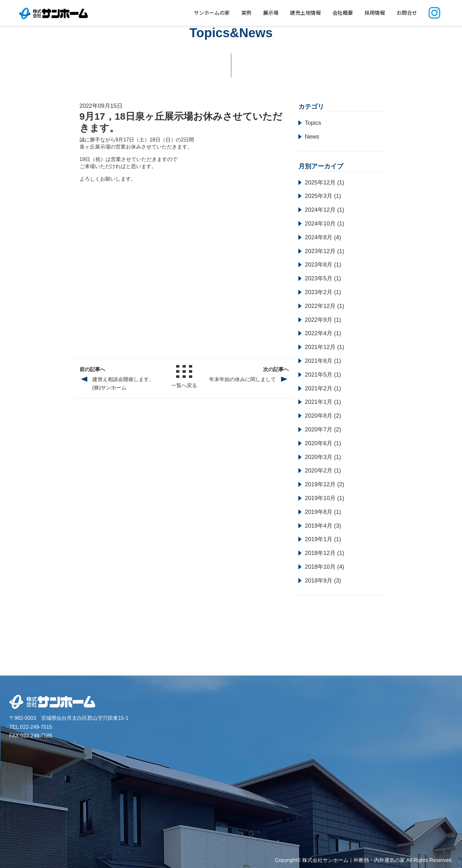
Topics (313, 123)
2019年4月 (319, 526)
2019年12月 (320, 484)
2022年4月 (319, 333)
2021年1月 (319, 402)
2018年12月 (320, 553)
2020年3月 (319, 457)
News (312, 137)
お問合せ (407, 13)
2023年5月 (319, 278)
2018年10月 (320, 567)
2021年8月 (319, 361)
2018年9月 (319, 581)
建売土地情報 (305, 13)
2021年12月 (320, 347)
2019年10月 (320, 498)
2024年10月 (320, 224)
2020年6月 (319, 443)
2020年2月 (319, 471)
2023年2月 (319, 292)
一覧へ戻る (184, 377)
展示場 (271, 13)
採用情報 (375, 13)
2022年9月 (319, 320)
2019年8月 (319, 512)
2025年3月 (319, 196)
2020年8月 (319, 416)
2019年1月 (319, 539)
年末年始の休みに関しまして (243, 379)
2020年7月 (319, 430)
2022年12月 (320, 306)
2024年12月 (320, 210)
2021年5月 (319, 375)
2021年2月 (319, 388)
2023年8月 (319, 265)
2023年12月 (320, 251)
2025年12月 (320, 183)
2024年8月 (319, 237)
